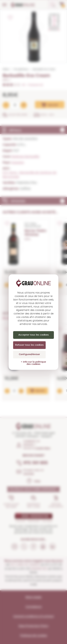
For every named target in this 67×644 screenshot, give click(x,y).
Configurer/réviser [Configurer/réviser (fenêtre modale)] (29, 354)
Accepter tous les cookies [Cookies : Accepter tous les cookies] (34, 335)
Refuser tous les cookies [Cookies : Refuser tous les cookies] (29, 345)
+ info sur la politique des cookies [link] (33, 363)
